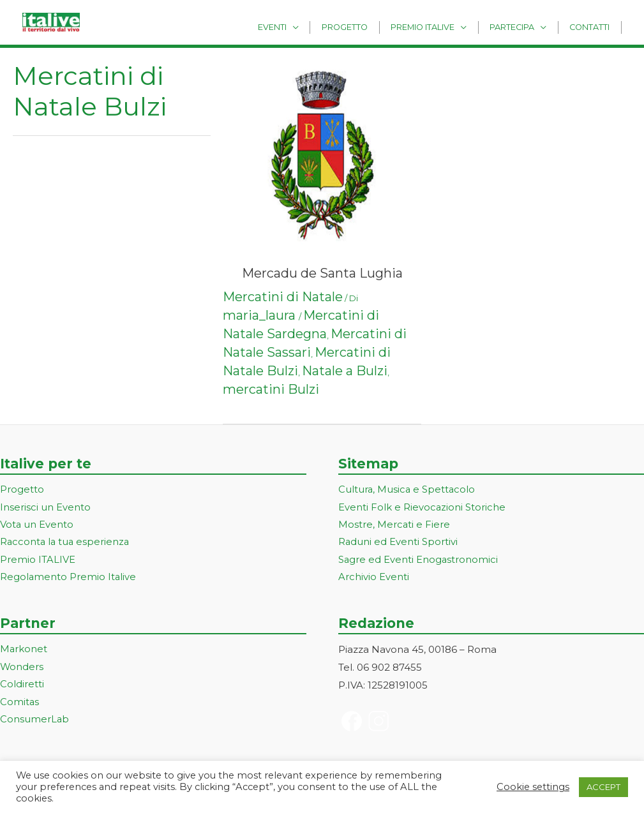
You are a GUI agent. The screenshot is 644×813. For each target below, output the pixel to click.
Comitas (20, 704)
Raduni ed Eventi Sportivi (398, 543)
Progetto (366, 26)
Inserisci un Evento (45, 508)
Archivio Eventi (374, 578)
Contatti (593, 26)
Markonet (24, 651)
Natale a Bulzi (345, 371)
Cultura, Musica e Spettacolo (408, 490)
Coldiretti (22, 686)
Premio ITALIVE (38, 561)
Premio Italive (438, 26)
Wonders (22, 669)
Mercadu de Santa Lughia (322, 273)
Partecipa (521, 26)
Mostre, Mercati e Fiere (394, 526)
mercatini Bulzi (271, 389)
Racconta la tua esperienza (66, 543)
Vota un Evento (37, 526)
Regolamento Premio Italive (69, 578)
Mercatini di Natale (283, 297)
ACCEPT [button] (603, 787)
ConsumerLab (35, 722)
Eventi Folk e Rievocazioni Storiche (422, 508)
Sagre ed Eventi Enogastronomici (419, 561)
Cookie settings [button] (533, 787)
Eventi (300, 26)
